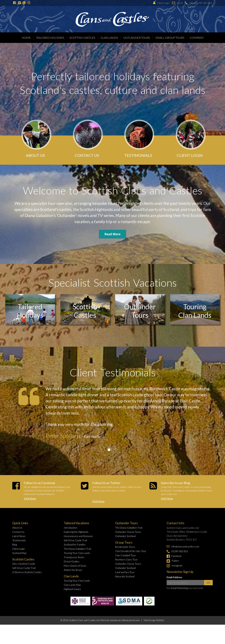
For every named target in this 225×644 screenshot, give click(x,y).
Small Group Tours (170, 38)
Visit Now (30, 498)
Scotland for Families (75, 544)
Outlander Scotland (125, 536)
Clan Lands (109, 38)
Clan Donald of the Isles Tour (131, 551)
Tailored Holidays (50, 38)
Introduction (71, 528)
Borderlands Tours (125, 547)
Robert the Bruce (73, 570)
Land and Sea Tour (125, 572)
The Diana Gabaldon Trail (77, 549)
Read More (112, 234)
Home (26, 38)
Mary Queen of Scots (75, 566)
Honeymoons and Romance (78, 536)
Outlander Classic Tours (128, 532)
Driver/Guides (72, 561)
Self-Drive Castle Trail (24, 568)
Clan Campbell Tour (126, 555)
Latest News (19, 536)
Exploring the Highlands (76, 532)
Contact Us (18, 532)
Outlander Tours (137, 38)
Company (197, 38)
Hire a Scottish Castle (24, 564)
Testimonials (19, 540)
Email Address (174, 577)
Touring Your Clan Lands (77, 553)
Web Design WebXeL (154, 620)
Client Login (19, 549)
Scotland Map (19, 553)
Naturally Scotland (125, 576)
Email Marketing (179, 588)
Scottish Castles (82, 38)
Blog (15, 544)
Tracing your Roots (74, 557)
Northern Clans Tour (126, 559)
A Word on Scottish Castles (27, 572)
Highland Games (72, 589)
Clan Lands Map (72, 585)
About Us (17, 528)
